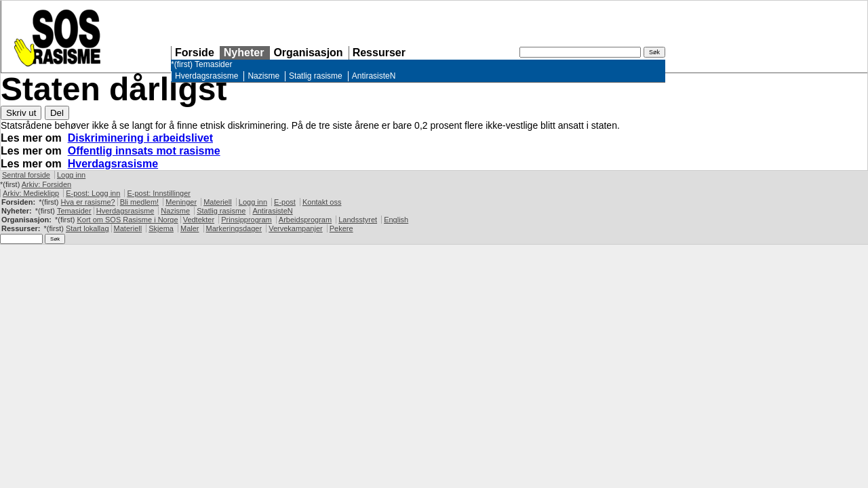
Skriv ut (21, 113)
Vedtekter (199, 220)
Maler (190, 228)
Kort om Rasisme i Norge (127, 220)
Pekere (341, 228)
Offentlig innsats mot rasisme (144, 151)
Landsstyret (358, 220)
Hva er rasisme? (88, 202)
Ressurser (379, 53)
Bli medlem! (139, 202)
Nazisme (263, 76)
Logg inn (71, 175)
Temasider (213, 64)
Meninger (181, 202)
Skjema (161, 228)
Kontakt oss (322, 202)
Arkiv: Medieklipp (31, 193)
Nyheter (244, 53)
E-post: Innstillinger (159, 193)
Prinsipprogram (246, 220)
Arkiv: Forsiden (46, 184)
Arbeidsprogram (305, 220)
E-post (285, 202)
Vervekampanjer (296, 228)
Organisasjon (308, 53)
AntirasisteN (374, 76)
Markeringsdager (234, 228)
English (396, 220)
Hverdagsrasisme (206, 76)
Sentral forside (26, 175)
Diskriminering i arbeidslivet (140, 138)
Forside (195, 53)
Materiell (218, 202)
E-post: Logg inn (93, 193)
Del (57, 113)
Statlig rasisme (316, 76)
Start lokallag (87, 228)
